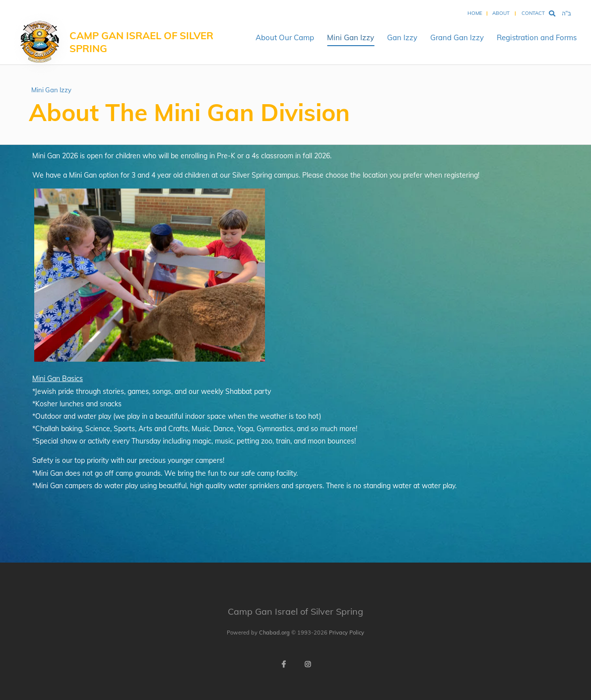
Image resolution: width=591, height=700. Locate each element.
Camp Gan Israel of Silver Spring (141, 42)
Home (475, 13)
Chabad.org (274, 633)
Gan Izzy (402, 37)
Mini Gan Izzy (351, 37)
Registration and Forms (537, 37)
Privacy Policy (347, 633)
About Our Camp (285, 37)
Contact (533, 13)
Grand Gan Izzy (457, 37)
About (501, 13)
